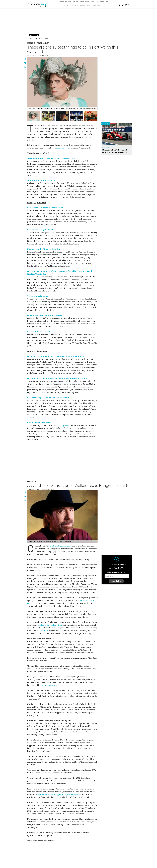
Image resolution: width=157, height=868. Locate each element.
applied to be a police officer (50, 625)
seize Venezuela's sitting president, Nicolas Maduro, (59, 794)
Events (94, 6)
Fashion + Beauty (85, 6)
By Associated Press (33, 489)
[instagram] (126, 5)
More (99, 6)
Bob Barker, (43, 631)
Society (66, 6)
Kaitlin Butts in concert (39, 332)
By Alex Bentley (31, 56)
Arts (107, 2)
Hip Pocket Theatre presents (45, 315)
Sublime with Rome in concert (42, 180)
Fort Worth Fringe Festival (40, 230)
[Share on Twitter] (25, 63)
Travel (93, 2)
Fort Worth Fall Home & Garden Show (45, 208)
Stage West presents (51, 158)
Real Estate (100, 2)
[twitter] (123, 5)
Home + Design (74, 6)
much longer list (63, 148)
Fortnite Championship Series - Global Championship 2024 (56, 356)
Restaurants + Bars (65, 2)
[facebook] (120, 5)
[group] (34, 116)
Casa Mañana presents (48, 398)
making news (63, 425)
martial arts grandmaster (61, 546)
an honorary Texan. (51, 685)
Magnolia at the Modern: (44, 249)
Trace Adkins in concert (39, 296)
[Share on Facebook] (25, 59)
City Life (75, 2)
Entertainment (84, 2)
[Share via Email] (25, 67)
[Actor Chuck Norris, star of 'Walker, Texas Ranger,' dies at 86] (62, 517)
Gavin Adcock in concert (39, 423)
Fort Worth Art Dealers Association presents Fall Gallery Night (57, 378)
